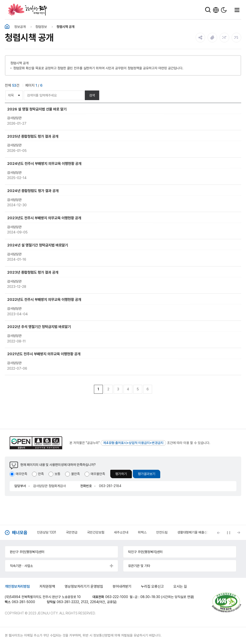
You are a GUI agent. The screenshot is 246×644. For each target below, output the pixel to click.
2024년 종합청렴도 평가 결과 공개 (33, 191)
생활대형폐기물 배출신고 (194, 532)
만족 (41, 474)
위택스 (142, 532)
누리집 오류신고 (152, 586)
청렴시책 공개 (65, 27)
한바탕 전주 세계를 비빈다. (28, 10)
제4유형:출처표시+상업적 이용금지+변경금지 (133, 443)
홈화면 (7, 26)
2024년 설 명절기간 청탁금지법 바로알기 (38, 245)
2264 (94, 602)
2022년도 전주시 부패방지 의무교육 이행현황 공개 (44, 299)
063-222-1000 (117, 597)
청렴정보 (41, 27)
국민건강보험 (96, 532)
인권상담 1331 (47, 532)
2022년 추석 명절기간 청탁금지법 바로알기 (39, 327)
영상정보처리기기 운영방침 (84, 586)
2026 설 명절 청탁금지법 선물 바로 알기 (37, 109)
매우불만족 (98, 474)
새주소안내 (121, 532)
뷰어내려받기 (122, 586)
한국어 (216, 10)
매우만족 (21, 474)
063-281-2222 (68, 602)
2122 (85, 602)
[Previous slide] (218, 533)
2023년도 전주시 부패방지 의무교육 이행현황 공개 (44, 218)
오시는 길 (180, 586)
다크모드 (224, 10)
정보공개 (20, 27)
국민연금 (72, 532)
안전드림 (162, 532)
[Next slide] (239, 533)
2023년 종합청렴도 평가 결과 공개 (33, 272)
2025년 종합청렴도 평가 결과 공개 (33, 136)
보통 (57, 474)
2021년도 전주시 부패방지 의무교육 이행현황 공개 (44, 354)
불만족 (75, 474)
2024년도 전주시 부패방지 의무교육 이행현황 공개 (44, 164)
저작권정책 (47, 586)
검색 (92, 95)
